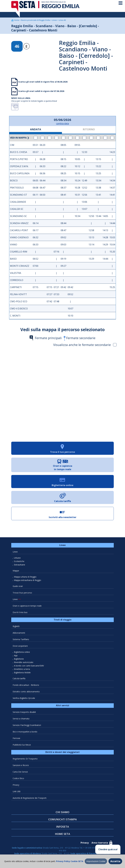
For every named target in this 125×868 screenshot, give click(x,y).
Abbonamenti (19, 634)
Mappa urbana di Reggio (25, 578)
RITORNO (89, 130)
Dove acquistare (20, 647)
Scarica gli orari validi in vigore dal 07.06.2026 (41, 92)
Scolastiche (19, 562)
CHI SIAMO (62, 813)
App (16, 656)
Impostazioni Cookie (96, 861)
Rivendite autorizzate (24, 663)
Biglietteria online (22, 653)
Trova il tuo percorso (22, 594)
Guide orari (18, 587)
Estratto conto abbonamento (26, 693)
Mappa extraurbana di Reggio (28, 581)
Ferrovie (16, 739)
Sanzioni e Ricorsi (21, 766)
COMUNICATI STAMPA (62, 820)
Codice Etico (18, 779)
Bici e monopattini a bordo (25, 733)
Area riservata (100, 844)
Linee (55, 21)
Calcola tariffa (19, 679)
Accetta (115, 861)
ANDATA (36, 130)
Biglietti (16, 627)
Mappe (16, 572)
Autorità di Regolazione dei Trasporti (30, 799)
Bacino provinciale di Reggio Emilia (36, 21)
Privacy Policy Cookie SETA (69, 861)
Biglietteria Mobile (22, 673)
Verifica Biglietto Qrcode (24, 699)
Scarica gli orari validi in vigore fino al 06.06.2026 (43, 83)
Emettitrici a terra (22, 670)
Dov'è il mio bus (20, 613)
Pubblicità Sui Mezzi (22, 746)
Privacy (16, 786)
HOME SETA (62, 835)
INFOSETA (62, 828)
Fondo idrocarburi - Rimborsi (26, 686)
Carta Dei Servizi (20, 773)
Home (17, 21)
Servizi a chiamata (21, 720)
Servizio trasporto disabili (24, 713)
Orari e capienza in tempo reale (27, 607)
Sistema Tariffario (21, 640)
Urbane (17, 559)
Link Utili (17, 792)
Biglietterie (19, 660)
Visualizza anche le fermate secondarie (85, 346)
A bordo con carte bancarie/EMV (29, 667)
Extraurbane (20, 566)
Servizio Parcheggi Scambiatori (27, 726)
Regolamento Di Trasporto (25, 760)
